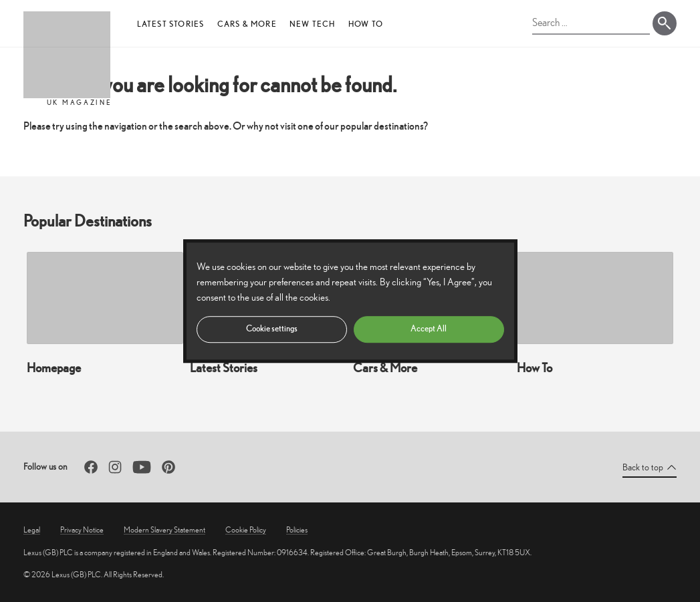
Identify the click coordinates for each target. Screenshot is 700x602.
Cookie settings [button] (272, 328)
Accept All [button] (429, 328)
